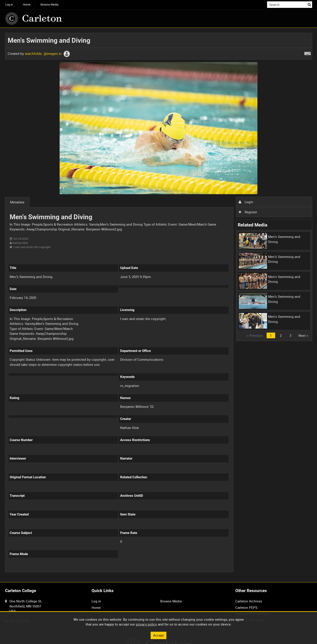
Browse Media (49, 5)
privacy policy (146, 624)
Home (27, 5)
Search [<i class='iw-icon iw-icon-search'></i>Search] (310, 4)
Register (248, 212)
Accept (158, 635)
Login (246, 202)
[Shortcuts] (308, 53)
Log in (9, 5)
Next (303, 335)
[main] (159, 305)
